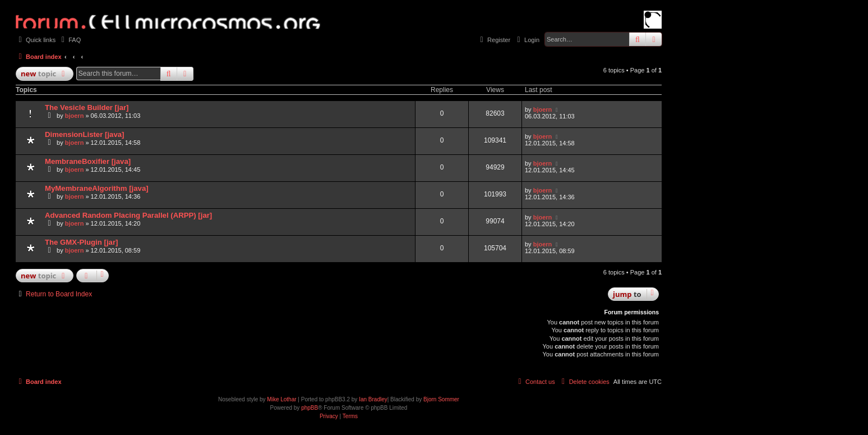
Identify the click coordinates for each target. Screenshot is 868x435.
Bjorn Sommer (441, 399)
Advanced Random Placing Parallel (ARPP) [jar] (128, 215)
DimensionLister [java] (84, 134)
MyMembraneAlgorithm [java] (97, 188)
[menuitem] (70, 40)
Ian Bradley (373, 399)
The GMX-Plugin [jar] (81, 242)
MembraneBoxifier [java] (88, 161)
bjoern (75, 116)
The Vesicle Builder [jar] (87, 107)
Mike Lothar (281, 399)
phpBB (310, 408)
